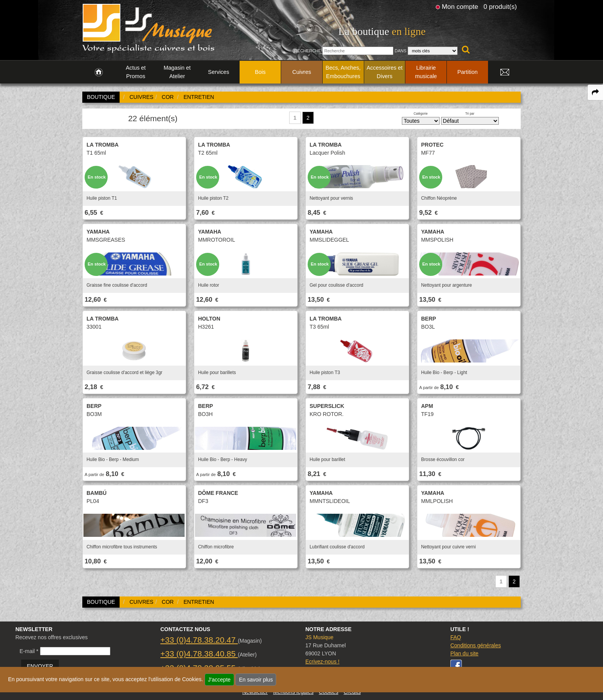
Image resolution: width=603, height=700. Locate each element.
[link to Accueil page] (99, 72)
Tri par (470, 114)
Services (219, 72)
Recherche (308, 51)
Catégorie (421, 114)
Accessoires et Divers (385, 72)
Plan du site (464, 653)
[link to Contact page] (505, 72)
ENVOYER (40, 666)
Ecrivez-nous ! (322, 662)
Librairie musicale (426, 72)
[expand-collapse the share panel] (595, 92)
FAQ (456, 637)
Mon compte (460, 7)
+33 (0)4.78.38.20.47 (199, 640)
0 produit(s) (500, 7)
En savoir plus (256, 680)
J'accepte (219, 680)
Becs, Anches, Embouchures (343, 72)
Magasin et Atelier (177, 72)
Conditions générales (476, 645)
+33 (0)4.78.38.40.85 (199, 654)
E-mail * (29, 651)
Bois (260, 72)
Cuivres (302, 72)
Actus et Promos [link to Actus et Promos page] (136, 72)
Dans (401, 51)
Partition (467, 72)
